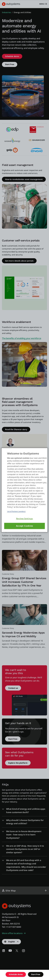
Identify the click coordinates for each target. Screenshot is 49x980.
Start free (36, 974)
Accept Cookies (25, 526)
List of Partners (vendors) (16, 511)
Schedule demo (16, 974)
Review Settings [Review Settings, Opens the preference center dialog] (25, 518)
